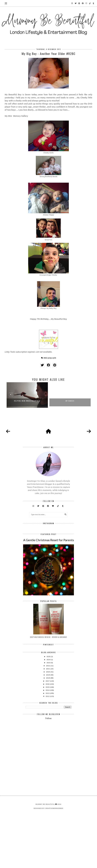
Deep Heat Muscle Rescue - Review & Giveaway (48, 681)
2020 (48, 715)
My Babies (70, 401)
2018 (48, 722)
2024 (49, 703)
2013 (48, 737)
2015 (48, 731)
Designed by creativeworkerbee (48, 866)
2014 (48, 734)
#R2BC (45, 358)
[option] (27, 395)
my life (54, 358)
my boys (50, 358)
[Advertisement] (61, 786)
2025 (49, 700)
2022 (48, 709)
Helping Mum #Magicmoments (27, 401)
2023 (49, 706)
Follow (48, 762)
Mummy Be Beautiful (45, 862)
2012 (48, 740)
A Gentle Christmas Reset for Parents (49, 584)
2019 (48, 719)
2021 (48, 712)
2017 (48, 725)
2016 (48, 728)
